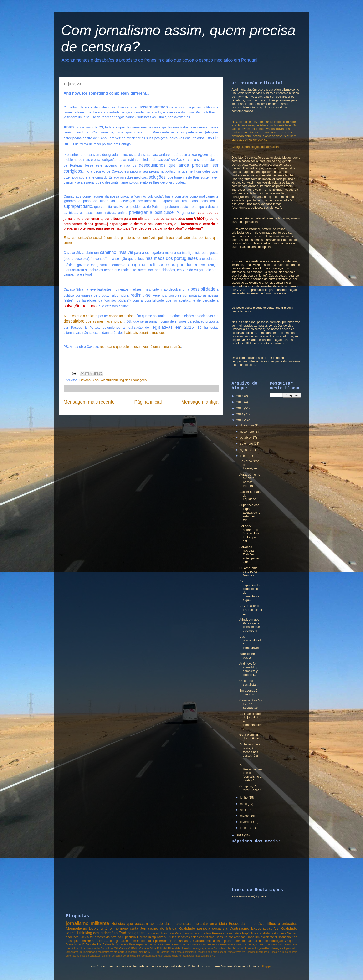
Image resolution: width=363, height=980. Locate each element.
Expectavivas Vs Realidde (241, 952)
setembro (247, 444)
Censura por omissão (230, 937)
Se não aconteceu (147, 956)
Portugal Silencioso (271, 944)
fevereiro (246, 822)
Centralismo (239, 928)
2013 (240, 420)
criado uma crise (121, 316)
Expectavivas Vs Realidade (153, 944)
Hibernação (263, 952)
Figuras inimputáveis (151, 937)
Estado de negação (246, 944)
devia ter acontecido (183, 956)
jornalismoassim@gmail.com (251, 896)
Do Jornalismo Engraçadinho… (251, 610)
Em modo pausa (143, 941)
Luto (68, 956)
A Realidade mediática (204, 941)
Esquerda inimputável (247, 924)
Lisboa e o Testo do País (283, 952)
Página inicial (148, 402)
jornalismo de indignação (82, 952)
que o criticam (87, 316)
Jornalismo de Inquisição (266, 941)
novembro (247, 432)
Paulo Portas (108, 956)
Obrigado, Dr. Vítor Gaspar (250, 788)
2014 (240, 414)
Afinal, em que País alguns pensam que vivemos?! (250, 625)
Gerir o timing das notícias (249, 736)
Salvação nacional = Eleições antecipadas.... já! (251, 554)
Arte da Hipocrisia (123, 937)
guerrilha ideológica (271, 948)
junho (244, 798)
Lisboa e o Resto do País (163, 933)
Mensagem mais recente (89, 402)
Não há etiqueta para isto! (86, 956)
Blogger (266, 966)
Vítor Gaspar (165, 956)
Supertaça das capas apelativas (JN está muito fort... (251, 512)
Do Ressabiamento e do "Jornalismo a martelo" (251, 773)
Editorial (162, 948)
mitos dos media (89, 948)
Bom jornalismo (120, 941)
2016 (240, 402)
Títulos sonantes (178, 937)
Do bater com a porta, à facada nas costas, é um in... (250, 752)
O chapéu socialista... (249, 683)
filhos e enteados (282, 924)
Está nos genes (132, 933)
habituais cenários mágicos (145, 333)
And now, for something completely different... (248, 669)
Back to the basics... (247, 656)
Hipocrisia (174, 948)
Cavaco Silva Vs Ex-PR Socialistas (251, 704)
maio (244, 804)
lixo (198, 956)
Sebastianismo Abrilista (119, 944)
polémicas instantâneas (171, 941)
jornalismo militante (88, 923)
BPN (156, 952)
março (245, 816)
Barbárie (164, 952)
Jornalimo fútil (110, 948)
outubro (246, 438)
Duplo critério (100, 928)
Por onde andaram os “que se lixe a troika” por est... (250, 533)
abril (243, 810)
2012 (240, 835)
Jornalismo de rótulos (185, 944)
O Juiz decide (92, 944)
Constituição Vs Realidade (216, 944)
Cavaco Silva (89, 380)
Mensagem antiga (200, 402)
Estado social (219, 952)
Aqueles (70, 316)
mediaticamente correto (112, 952)
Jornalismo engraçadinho (197, 948)
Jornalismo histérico (226, 948)
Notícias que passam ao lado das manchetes (151, 924)
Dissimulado (204, 952)
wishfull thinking (138, 952)
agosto (245, 450)
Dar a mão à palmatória (183, 952)
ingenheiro (291, 948)
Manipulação (77, 928)
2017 (240, 396)
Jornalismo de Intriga (158, 928)
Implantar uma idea (234, 941)
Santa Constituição (126, 956)
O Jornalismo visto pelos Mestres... (248, 572)
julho (244, 456)
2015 (240, 408)
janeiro (245, 828)
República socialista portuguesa (264, 933)
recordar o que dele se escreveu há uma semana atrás (140, 347)
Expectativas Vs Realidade (274, 928)
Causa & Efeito (129, 948)
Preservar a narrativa (226, 933)
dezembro (247, 425)
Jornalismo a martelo (196, 933)
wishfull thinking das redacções (124, 380)
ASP (151, 952)
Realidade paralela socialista (203, 928)
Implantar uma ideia (210, 924)
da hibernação (248, 948)
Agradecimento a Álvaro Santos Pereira (250, 480)
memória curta (126, 928)
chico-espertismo (203, 937)
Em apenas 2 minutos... (248, 692)
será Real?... (208, 956)
